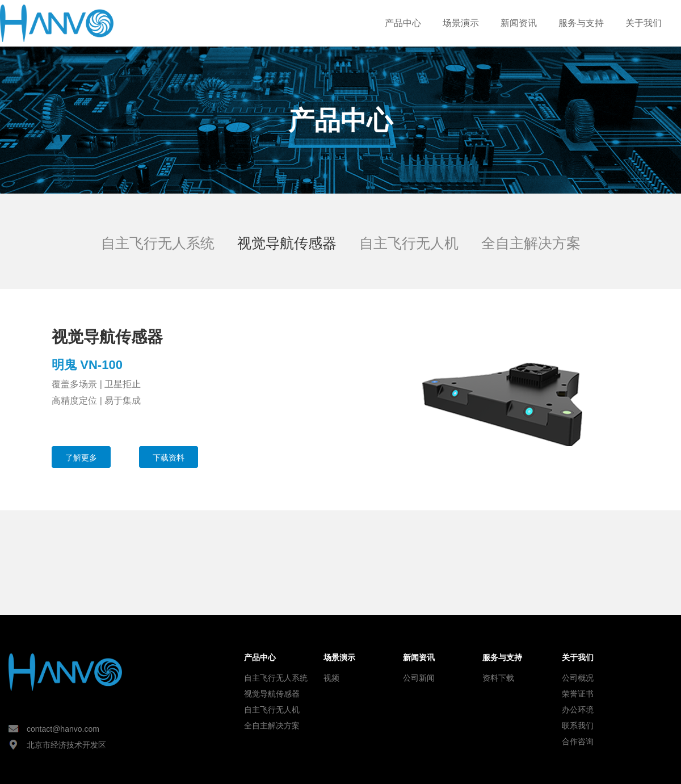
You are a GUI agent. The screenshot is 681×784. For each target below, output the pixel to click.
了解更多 (81, 458)
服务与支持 (581, 23)
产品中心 (403, 23)
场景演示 (461, 23)
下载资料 (169, 458)
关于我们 (644, 23)
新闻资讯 (519, 23)
